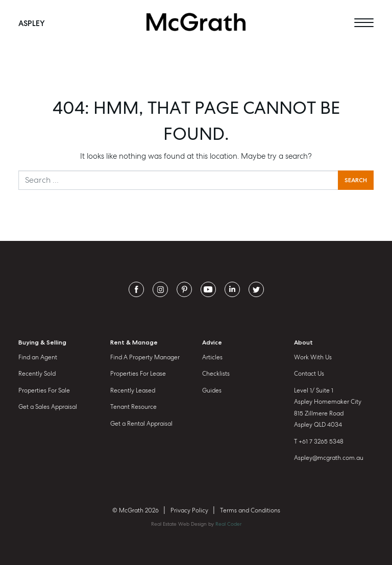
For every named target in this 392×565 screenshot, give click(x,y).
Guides (212, 390)
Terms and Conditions (250, 510)
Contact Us (309, 374)
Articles (212, 357)
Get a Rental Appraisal (141, 424)
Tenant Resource (133, 407)
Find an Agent (38, 357)
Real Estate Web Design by (196, 524)
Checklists (216, 374)
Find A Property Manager (145, 357)
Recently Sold (37, 374)
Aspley (32, 23)
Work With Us (313, 357)
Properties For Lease (138, 374)
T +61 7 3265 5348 (319, 441)
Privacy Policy (189, 510)
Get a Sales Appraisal (48, 407)
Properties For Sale (44, 390)
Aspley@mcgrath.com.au (329, 458)
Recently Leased (133, 390)
